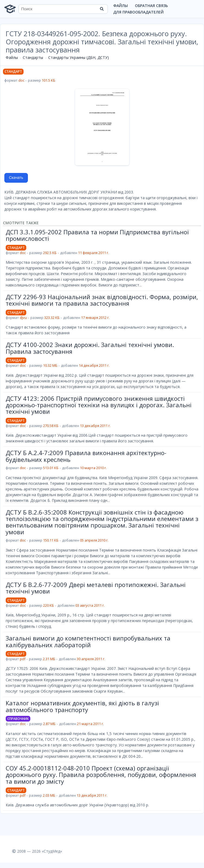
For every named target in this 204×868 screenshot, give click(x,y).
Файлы (121, 6)
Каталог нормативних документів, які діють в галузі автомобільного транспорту (82, 706)
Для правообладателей (138, 12)
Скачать (16, 178)
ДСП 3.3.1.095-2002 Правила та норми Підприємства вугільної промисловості (97, 235)
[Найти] (102, 9)
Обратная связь (151, 6)
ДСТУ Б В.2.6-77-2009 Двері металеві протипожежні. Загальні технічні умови (96, 588)
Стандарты (33, 57)
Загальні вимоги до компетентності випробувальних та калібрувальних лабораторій (88, 641)
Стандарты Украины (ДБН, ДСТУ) (79, 57)
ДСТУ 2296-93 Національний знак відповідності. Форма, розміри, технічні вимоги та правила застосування (102, 300)
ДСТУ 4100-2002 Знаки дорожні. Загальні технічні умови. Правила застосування (90, 348)
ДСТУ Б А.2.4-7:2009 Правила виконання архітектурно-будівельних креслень (86, 456)
